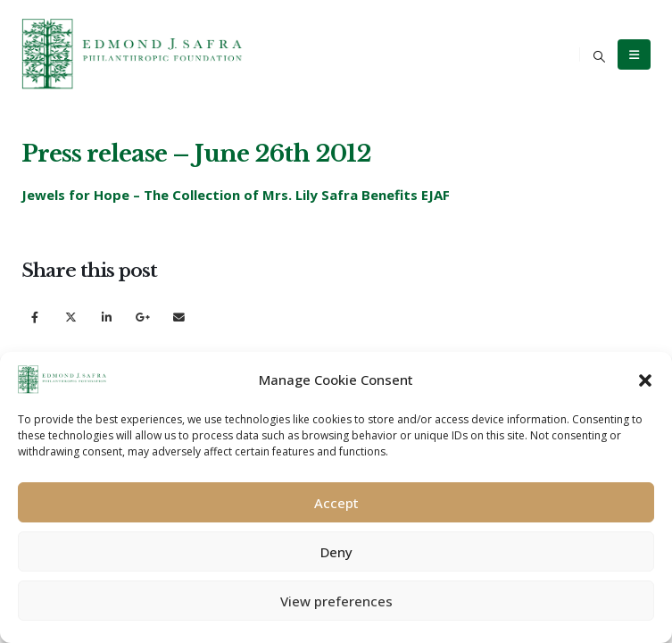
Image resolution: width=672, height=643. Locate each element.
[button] (645, 380)
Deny (336, 552)
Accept (336, 503)
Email (179, 317)
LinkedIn (107, 317)
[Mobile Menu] (634, 54)
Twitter (71, 317)
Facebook (34, 317)
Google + (143, 317)
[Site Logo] (133, 54)
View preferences (336, 601)
